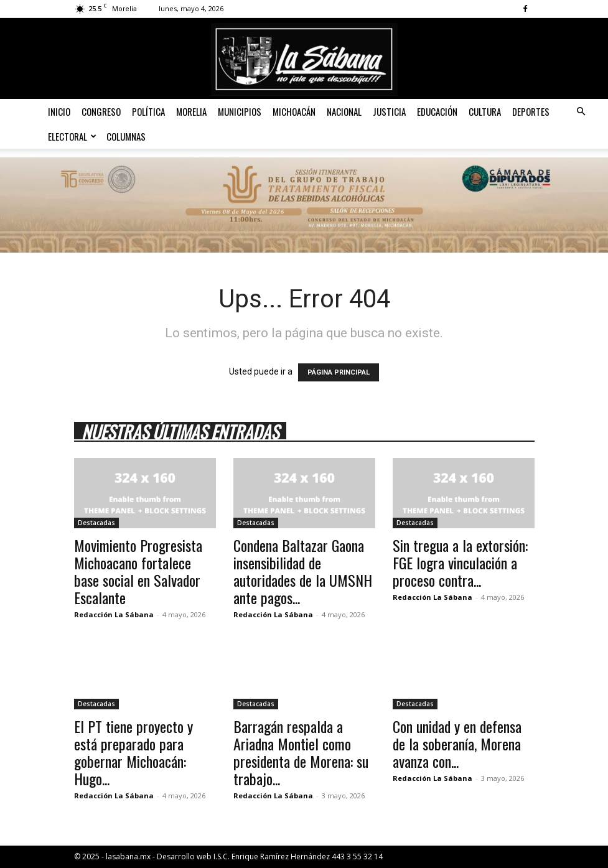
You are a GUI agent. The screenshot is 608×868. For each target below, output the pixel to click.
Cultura (485, 111)
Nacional (344, 111)
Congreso (101, 111)
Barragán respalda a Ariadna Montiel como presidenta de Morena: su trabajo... (301, 752)
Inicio (59, 111)
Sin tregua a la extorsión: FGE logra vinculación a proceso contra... (460, 562)
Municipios (240, 111)
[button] (581, 112)
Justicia (389, 111)
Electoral (72, 136)
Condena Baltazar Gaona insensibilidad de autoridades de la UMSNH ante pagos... (303, 571)
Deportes (531, 111)
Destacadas (96, 523)
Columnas (126, 136)
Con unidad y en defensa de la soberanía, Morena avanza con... (457, 744)
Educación (437, 111)
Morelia (191, 111)
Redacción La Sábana (114, 614)
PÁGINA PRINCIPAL (339, 372)
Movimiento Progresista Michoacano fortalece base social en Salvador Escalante (138, 571)
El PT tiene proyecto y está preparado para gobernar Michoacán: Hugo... (133, 752)
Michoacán (294, 111)
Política (148, 111)
